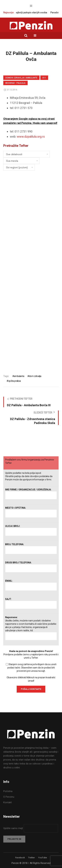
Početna (8, 791)
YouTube (43, 858)
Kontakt (8, 802)
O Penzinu (9, 797)
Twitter (31, 858)
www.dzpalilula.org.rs (31, 137)
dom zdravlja (35, 376)
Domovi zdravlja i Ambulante (21, 78)
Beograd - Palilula (15, 83)
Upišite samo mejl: (14, 828)
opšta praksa (14, 381)
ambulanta (19, 376)
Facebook (20, 858)
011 (44, 78)
